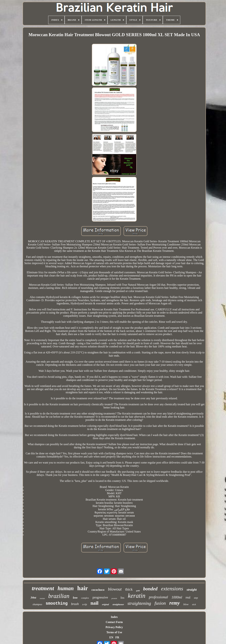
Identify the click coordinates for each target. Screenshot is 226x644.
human (66, 588)
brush (75, 604)
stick (194, 604)
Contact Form (114, 622)
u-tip (85, 604)
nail (94, 603)
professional (158, 597)
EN (111, 637)
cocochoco (98, 590)
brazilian (59, 596)
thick (129, 589)
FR (117, 637)
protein (114, 598)
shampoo (37, 604)
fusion (160, 603)
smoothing (56, 604)
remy (175, 603)
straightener (118, 604)
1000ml (177, 597)
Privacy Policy (114, 627)
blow (186, 604)
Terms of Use (114, 632)
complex (85, 598)
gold (138, 591)
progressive (100, 597)
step (196, 598)
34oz (33, 598)
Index (114, 617)
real (188, 597)
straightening (139, 603)
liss (122, 598)
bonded (150, 589)
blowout (115, 589)
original (105, 604)
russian (42, 598)
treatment (43, 588)
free (75, 598)
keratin (137, 596)
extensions (172, 589)
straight (192, 590)
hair (82, 588)
